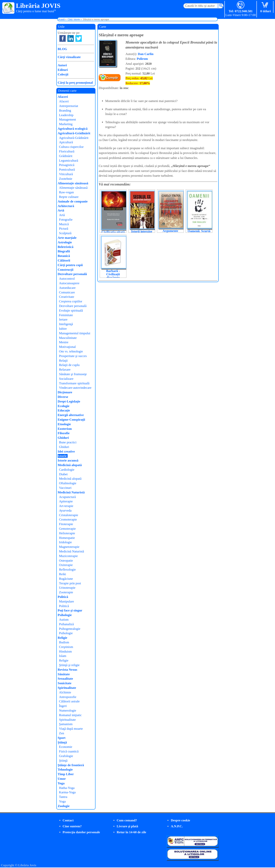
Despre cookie (180, 820)
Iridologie (65, 542)
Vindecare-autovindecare (75, 388)
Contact (68, 820)
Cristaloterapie (69, 515)
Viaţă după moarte (71, 729)
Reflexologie (67, 570)
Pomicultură (67, 170)
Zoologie (64, 806)
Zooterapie (66, 592)
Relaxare (65, 370)
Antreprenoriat (69, 106)
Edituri (63, 70)
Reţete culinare (69, 197)
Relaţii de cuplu (69, 365)
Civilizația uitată (113, 232)
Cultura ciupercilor (71, 147)
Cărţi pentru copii (70, 265)
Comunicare (67, 292)
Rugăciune (66, 579)
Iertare (63, 319)
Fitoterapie (66, 524)
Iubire (63, 329)
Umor (62, 779)
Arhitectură (66, 206)
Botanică (64, 256)
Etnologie (64, 424)
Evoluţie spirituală (71, 311)
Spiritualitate (67, 688)
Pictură (64, 229)
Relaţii (63, 361)
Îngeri (63, 706)
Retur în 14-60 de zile (131, 832)
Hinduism (65, 651)
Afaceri (63, 97)
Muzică (64, 224)
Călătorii (64, 260)
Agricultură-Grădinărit (74, 133)
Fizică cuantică (69, 751)
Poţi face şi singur (70, 610)
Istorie (62, 456)
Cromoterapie (68, 519)
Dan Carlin (146, 54)
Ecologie (63, 406)
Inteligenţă (66, 324)
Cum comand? (127, 820)
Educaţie (64, 410)
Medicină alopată (70, 465)
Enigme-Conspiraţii (71, 420)
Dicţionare (65, 392)
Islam (63, 656)
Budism (64, 642)
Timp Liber (66, 774)
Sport (62, 738)
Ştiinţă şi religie (69, 665)
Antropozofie (68, 697)
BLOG (62, 49)
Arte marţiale (67, 238)
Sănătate (64, 674)
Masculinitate (68, 338)
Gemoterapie (67, 529)
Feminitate (66, 315)
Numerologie (68, 711)
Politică (63, 597)
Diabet (63, 474)
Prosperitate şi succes (73, 356)
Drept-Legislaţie (69, 401)
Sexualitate (65, 679)
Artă (61, 210)
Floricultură (67, 151)
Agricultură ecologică (73, 129)
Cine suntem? (72, 826)
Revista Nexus (67, 670)
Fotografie (66, 220)
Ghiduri (63, 438)
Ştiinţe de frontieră (71, 765)
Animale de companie (73, 201)
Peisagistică (67, 165)
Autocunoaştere (69, 283)
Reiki (63, 574)
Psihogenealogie (70, 629)
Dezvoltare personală (72, 274)
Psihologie (65, 615)
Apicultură (66, 142)
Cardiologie (67, 470)
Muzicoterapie (68, 556)
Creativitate (67, 297)
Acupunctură (67, 497)
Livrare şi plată (127, 826)
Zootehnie (66, 179)
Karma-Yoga (67, 792)
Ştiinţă (62, 742)
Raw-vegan (66, 192)
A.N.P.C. (177, 826)
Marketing (66, 124)
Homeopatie (67, 538)
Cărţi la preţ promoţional (75, 83)
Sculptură (65, 233)
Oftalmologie (68, 483)
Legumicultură (69, 161)
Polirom (142, 59)
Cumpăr (112, 78)
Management (68, 119)
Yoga (61, 783)
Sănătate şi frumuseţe (73, 374)
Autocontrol (67, 279)
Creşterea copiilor (71, 301)
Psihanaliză (66, 624)
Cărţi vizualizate (69, 57)
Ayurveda (65, 511)
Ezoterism (65, 429)
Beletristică (66, 247)
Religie (62, 638)
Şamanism (66, 724)
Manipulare (66, 601)
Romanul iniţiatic (70, 715)
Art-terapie (66, 506)
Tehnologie (65, 770)
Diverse (63, 397)
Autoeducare (67, 288)
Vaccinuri (65, 488)
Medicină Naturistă (71, 492)
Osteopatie (66, 561)
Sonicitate (65, 683)
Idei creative (66, 451)
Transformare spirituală (74, 383)
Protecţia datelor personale (81, 832)
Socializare (66, 379)
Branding (65, 111)
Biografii (64, 251)
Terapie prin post (70, 583)
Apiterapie (66, 501)
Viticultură (66, 174)
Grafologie (66, 756)
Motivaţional (67, 347)
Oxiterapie (66, 565)
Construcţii (66, 270)
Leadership (66, 115)
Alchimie (65, 692)
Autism (64, 620)
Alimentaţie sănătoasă (73, 183)
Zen (61, 733)
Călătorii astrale (69, 701)
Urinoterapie (67, 588)
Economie (66, 747)
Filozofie (64, 433)
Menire (64, 342)
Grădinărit (66, 156)
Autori (62, 65)
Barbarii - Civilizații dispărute (113, 274)
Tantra (63, 797)
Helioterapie (67, 533)
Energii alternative (71, 415)
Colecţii (63, 74)
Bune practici (68, 442)
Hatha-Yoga (67, 788)
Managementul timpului (75, 333)
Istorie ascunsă (68, 460)
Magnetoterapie (69, 547)
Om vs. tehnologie (71, 351)
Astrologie (65, 242)
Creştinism (66, 647)
